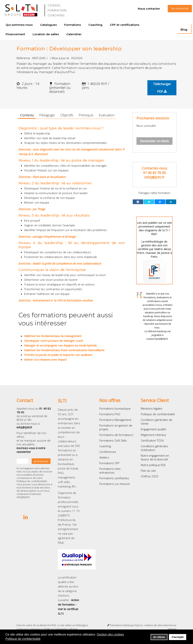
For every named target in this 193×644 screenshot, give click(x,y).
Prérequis (86, 115)
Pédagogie (47, 115)
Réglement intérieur (154, 435)
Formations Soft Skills (113, 440)
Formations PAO (110, 414)
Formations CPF (109, 463)
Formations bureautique (115, 408)
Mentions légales (152, 408)
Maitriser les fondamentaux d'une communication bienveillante (64, 350)
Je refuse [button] (159, 637)
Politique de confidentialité (32, 481)
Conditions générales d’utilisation (154, 448)
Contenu (27, 115)
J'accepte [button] (177, 637)
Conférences (108, 452)
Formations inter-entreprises (110, 471)
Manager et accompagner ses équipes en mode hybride (61, 345)
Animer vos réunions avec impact (45, 359)
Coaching (105, 446)
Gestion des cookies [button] (110, 634)
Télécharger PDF (162, 88)
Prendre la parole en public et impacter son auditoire (58, 355)
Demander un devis (154, 141)
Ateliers (104, 457)
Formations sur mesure (115, 484)
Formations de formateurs (116, 435)
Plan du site (148, 471)
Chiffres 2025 (150, 476)
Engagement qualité (153, 429)
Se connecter (180, 8)
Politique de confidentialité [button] (23, 639)
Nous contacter (149, 9)
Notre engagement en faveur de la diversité (155, 457)
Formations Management (115, 420)
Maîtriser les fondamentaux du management (53, 336)
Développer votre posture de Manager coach (54, 341)
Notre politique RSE (153, 465)
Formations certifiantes (114, 478)
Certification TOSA (152, 440)
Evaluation (107, 115)
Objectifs (67, 115)
